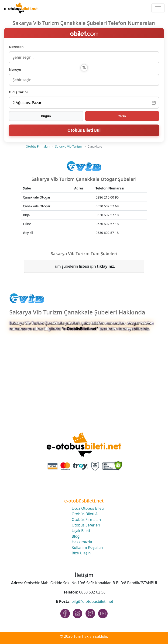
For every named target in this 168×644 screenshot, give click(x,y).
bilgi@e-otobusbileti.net (92, 601)
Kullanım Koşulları (87, 547)
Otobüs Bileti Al (85, 514)
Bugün (46, 116)
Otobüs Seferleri (86, 525)
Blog (75, 536)
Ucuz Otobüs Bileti (88, 508)
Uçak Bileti (81, 531)
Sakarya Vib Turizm (69, 146)
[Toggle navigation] (158, 8)
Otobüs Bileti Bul (84, 130)
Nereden (16, 47)
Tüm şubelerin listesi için (84, 266)
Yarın (122, 116)
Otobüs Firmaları (38, 146)
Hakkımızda (82, 542)
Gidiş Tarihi (18, 92)
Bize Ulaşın (81, 553)
